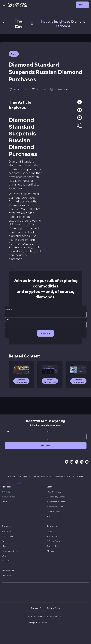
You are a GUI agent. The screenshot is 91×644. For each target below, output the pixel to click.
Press (5, 541)
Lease (49, 531)
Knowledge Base (10, 551)
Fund (4, 502)
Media (5, 546)
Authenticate (53, 536)
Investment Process (56, 502)
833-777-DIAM (16, 484)
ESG (4, 556)
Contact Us (7, 536)
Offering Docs (53, 541)
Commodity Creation (57, 497)
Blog (49, 516)
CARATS (6, 492)
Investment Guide (55, 507)
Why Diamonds (54, 492)
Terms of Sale (37, 608)
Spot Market (52, 546)
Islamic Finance (54, 512)
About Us (6, 531)
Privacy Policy (54, 608)
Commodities (8, 497)
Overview (6, 576)
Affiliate (50, 551)
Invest (82, 5)
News (14, 54)
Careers (6, 561)
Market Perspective (21, 381)
